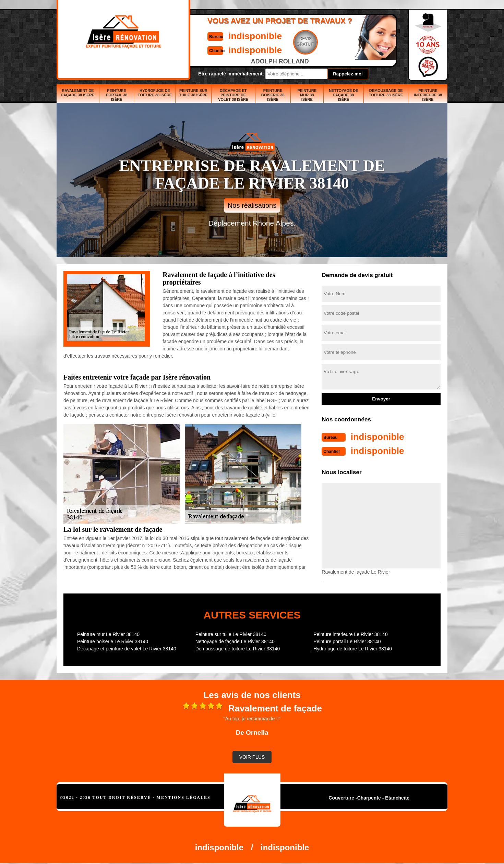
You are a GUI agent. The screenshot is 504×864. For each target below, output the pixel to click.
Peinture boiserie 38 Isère (273, 95)
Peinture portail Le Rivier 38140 (347, 641)
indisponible (232, 35)
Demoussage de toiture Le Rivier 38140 (238, 648)
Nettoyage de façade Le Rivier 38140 (235, 641)
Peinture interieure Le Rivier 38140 (350, 634)
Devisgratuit (284, 41)
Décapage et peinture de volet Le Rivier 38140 (127, 648)
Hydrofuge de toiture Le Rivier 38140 (353, 648)
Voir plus (252, 756)
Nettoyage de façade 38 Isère (344, 95)
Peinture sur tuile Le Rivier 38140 (231, 634)
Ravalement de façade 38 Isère (78, 93)
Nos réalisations (252, 205)
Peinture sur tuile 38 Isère (193, 93)
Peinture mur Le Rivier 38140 (108, 634)
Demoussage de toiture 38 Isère (386, 93)
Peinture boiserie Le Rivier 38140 (113, 641)
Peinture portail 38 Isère (117, 95)
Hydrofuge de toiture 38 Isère (155, 93)
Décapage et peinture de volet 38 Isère (233, 95)
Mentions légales (184, 797)
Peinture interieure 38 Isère (428, 95)
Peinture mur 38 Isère (307, 95)
